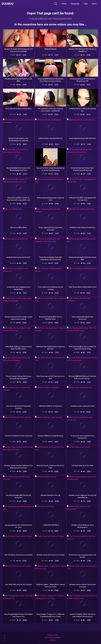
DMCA (53, 640)
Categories (75, 4)
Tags (86, 4)
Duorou (7, 4)
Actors (95, 4)
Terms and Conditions (53, 638)
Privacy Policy (53, 635)
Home (64, 4)
